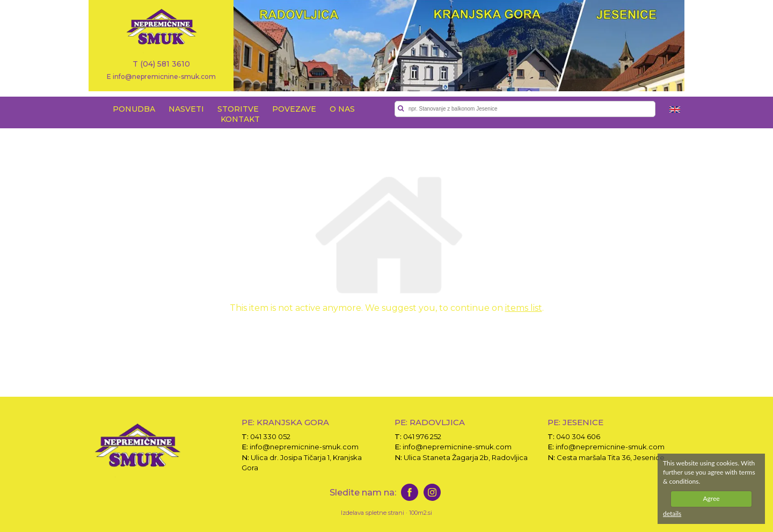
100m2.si (421, 513)
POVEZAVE (294, 109)
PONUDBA (134, 109)
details (672, 513)
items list (524, 308)
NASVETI (186, 109)
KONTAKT (240, 119)
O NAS (342, 109)
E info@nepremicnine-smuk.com (161, 76)
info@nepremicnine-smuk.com (304, 447)
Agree (711, 498)
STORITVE (238, 109)
